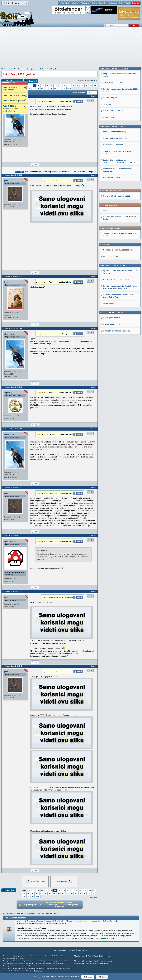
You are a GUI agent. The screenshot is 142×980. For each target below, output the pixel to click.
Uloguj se (75, 3)
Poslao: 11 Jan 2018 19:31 (14, 429)
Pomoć (127, 3)
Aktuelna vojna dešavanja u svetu (26, 69)
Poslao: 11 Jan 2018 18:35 (14, 277)
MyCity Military (65, 3)
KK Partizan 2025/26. (112, 369)
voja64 (7, 393)
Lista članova (112, 3)
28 (39, 86)
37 (78, 86)
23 (38, 890)
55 (59, 89)
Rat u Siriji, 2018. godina (49, 69)
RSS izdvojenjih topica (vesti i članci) (118, 251)
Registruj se (85, 3)
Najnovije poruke (60, 950)
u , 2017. (13, 101)
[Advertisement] (71, 49)
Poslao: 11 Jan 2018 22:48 (14, 592)
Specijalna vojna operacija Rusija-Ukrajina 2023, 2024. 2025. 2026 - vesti (120, 207)
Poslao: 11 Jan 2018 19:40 (14, 488)
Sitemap (72, 950)
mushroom (9, 541)
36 (73, 86)
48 (29, 89)
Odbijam (102, 977)
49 (34, 89)
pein (6, 181)
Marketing (136, 3)
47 (67, 893)
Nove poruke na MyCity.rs (112, 318)
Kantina (94, 3)
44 (54, 893)
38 (82, 86)
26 (30, 86)
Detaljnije (116, 921)
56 (64, 89)
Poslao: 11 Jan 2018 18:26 (14, 175)
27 (34, 86)
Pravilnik (102, 3)
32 (56, 86)
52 (47, 89)
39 (86, 86)
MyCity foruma (38, 971)
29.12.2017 (94, 80)
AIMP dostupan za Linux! (113, 336)
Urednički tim (83, 950)
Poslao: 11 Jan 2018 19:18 (14, 387)
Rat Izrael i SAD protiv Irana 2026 (117, 116)
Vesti (89, 956)
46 (63, 893)
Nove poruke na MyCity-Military (114, 260)
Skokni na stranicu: (79, 93)
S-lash (7, 282)
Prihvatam (88, 977)
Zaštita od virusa (104, 956)
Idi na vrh (94, 897)
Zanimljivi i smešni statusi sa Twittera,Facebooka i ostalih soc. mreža (119, 353)
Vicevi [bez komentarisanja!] (114, 323)
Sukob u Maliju (109, 224)
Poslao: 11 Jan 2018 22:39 (14, 536)
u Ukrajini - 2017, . (11, 89)
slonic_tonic (9, 334)
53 (51, 89)
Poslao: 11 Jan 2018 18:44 (14, 328)
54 (55, 89)
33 (60, 86)
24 (42, 890)
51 (42, 89)
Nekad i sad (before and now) (115, 330)
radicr (7, 597)
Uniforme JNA (109, 309)
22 (33, 890)
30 (47, 86)
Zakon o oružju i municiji (113, 274)
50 (38, 89)
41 (95, 86)
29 (43, 86)
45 (59, 893)
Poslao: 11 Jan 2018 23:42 (14, 666)
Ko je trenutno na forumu (16, 918)
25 (46, 890)
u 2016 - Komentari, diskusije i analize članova (11, 109)
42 (46, 893)
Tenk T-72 (107, 296)
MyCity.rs (95, 956)
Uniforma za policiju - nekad (114, 289)
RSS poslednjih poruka (112, 244)
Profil (36, 165)
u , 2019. (13, 95)
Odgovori (33, 81)
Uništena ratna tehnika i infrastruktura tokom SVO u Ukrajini (118, 216)
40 (91, 86)
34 (65, 86)
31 (52, 86)
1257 (69, 89)
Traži (121, 3)
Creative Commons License (103, 961)
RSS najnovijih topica (112, 238)
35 (69, 86)
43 (50, 893)
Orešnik (106, 130)
